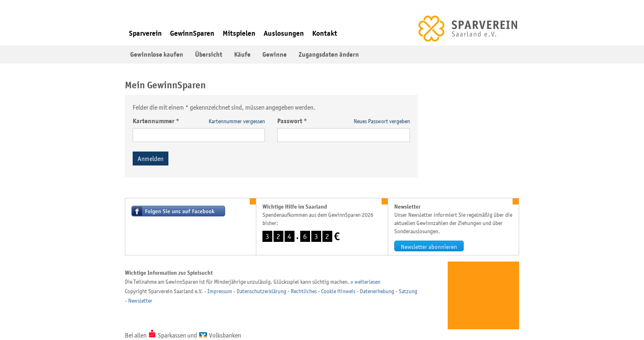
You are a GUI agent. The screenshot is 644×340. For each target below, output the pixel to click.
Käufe (242, 55)
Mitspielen (239, 33)
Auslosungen (284, 33)
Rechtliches (304, 291)
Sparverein (145, 33)
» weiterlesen (365, 282)
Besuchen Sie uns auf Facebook (178, 211)
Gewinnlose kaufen (157, 55)
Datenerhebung (377, 291)
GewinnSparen (192, 33)
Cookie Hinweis (338, 291)
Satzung (408, 291)
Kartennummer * (156, 121)
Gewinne (275, 55)
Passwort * (292, 121)
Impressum (220, 291)
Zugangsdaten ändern (329, 55)
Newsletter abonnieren (429, 247)
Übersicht (209, 55)
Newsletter (140, 301)
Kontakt (325, 33)
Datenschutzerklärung (261, 291)
